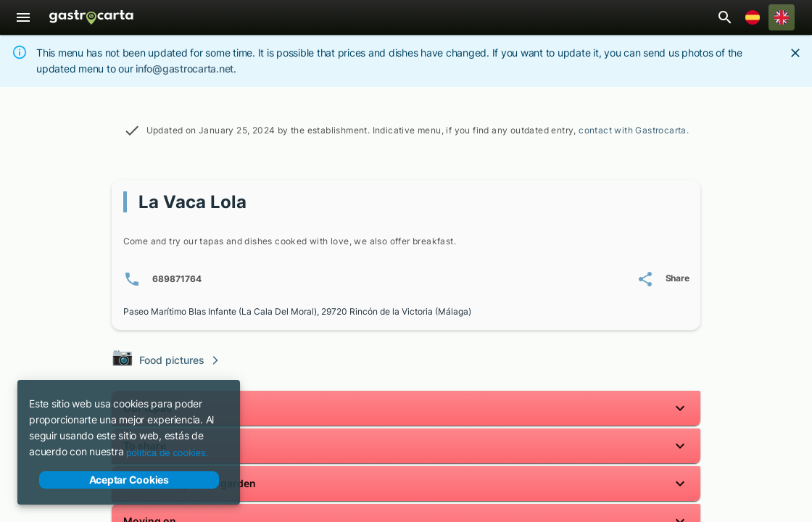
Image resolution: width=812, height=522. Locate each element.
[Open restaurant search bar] (725, 17)
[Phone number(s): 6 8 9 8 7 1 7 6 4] (162, 279)
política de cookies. (167, 453)
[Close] (795, 53)
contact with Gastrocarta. (634, 130)
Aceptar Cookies (129, 480)
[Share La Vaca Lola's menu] (663, 279)
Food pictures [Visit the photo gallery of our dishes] (166, 359)
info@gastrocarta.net (185, 69)
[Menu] (23, 17)
